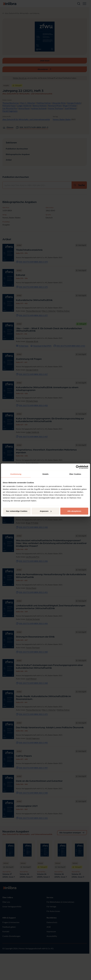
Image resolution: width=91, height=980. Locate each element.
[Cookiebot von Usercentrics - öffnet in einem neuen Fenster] (78, 467)
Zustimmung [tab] (16, 474)
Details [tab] (45, 474)
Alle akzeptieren (74, 511)
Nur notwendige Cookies (17, 511)
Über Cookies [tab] (75, 474)
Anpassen (46, 511)
